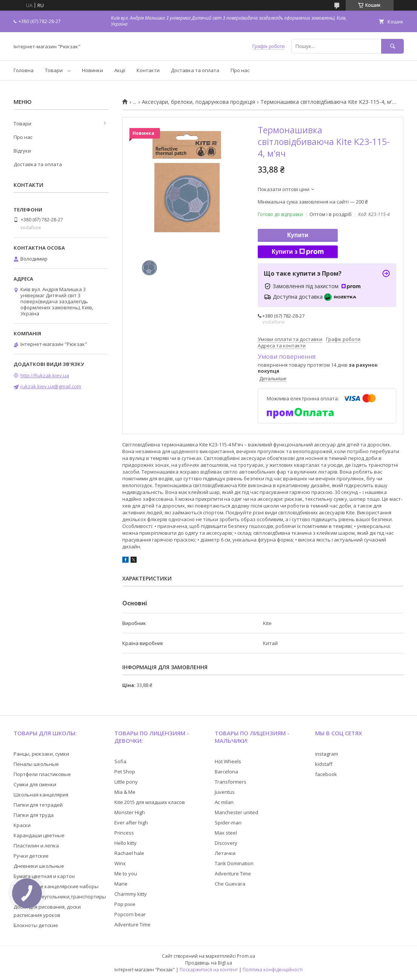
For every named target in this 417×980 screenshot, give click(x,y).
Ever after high (131, 823)
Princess (124, 833)
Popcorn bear (130, 914)
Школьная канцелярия (41, 795)
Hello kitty (125, 843)
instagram (327, 754)
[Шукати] (392, 46)
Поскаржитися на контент (209, 970)
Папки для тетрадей (38, 805)
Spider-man (228, 823)
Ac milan (224, 802)
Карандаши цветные (39, 835)
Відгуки (22, 151)
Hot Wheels (228, 761)
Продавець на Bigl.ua (209, 963)
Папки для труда (34, 815)
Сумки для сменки (35, 784)
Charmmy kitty (131, 894)
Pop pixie (125, 904)
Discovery (226, 843)
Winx (120, 863)
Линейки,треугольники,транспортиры (60, 897)
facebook (326, 774)
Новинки (92, 70)
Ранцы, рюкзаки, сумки (41, 754)
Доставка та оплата (195, 70)
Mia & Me (125, 792)
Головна (24, 70)
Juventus (225, 792)
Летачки (225, 853)
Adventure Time (132, 924)
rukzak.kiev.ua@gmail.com (51, 386)
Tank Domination (234, 863)
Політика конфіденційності (273, 970)
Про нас (240, 70)
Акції (120, 70)
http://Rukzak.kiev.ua (45, 375)
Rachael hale (129, 853)
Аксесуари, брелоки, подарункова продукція (198, 102)
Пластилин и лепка (36, 846)
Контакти (148, 70)
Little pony (126, 782)
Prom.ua (246, 956)
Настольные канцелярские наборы (56, 886)
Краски (22, 825)
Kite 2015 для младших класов (150, 802)
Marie (121, 884)
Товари (54, 70)
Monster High (130, 812)
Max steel (226, 833)
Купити (298, 235)
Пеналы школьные (36, 764)
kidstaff (324, 764)
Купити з (298, 252)
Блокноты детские (36, 925)
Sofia (120, 761)
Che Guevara (230, 884)
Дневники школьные (39, 866)
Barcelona (226, 772)
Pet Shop (125, 772)
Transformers (231, 782)
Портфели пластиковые (42, 774)
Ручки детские (31, 856)
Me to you (126, 874)
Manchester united (236, 812)
